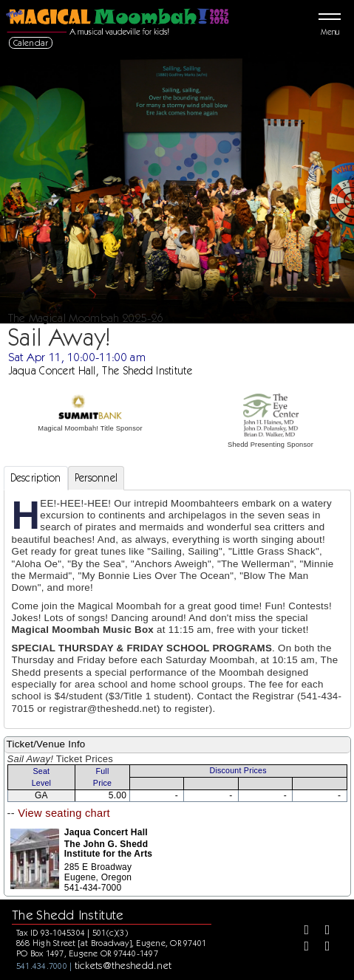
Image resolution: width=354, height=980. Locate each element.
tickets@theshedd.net (123, 965)
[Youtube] (322, 948)
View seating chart (64, 813)
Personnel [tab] (96, 478)
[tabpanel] (177, 610)
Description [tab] (36, 478)
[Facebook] (301, 931)
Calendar (31, 42)
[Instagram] (301, 948)
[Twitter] (322, 931)
